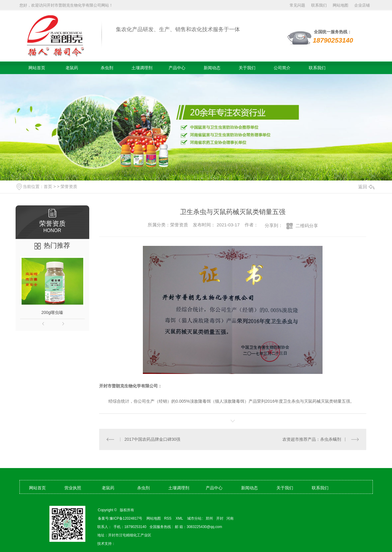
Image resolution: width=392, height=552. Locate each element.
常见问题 (297, 5)
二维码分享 (307, 226)
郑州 (209, 518)
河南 (230, 518)
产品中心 (177, 68)
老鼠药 (72, 68)
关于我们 (247, 68)
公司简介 (282, 68)
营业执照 (73, 488)
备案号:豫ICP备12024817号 (120, 518)
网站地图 (340, 5)
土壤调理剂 (142, 68)
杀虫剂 (107, 68)
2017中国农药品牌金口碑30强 (153, 439)
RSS (168, 518)
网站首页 (37, 68)
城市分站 (194, 518)
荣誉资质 (69, 186)
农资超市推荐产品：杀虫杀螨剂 (312, 439)
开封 (220, 518)
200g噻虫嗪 (52, 312)
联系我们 (319, 5)
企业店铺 (362, 5)
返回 (366, 187)
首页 (48, 186)
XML (180, 518)
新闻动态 (212, 68)
